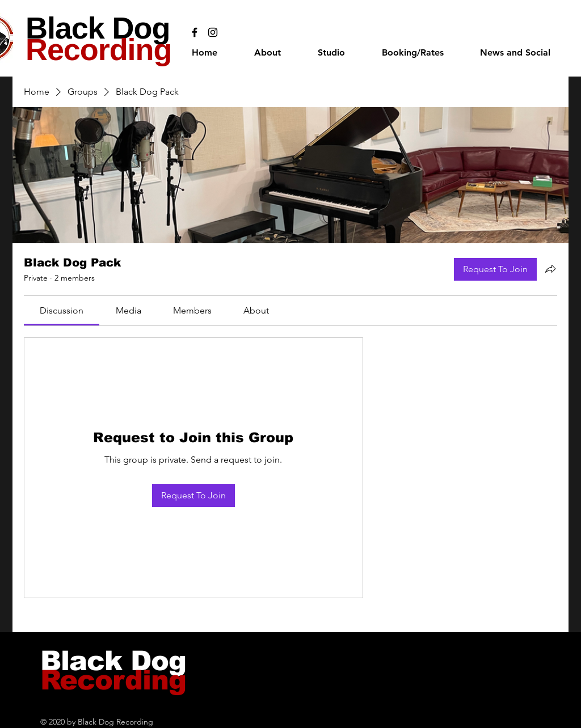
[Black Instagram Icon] (213, 32)
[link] (62, 310)
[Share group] (550, 269)
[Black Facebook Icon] (195, 32)
